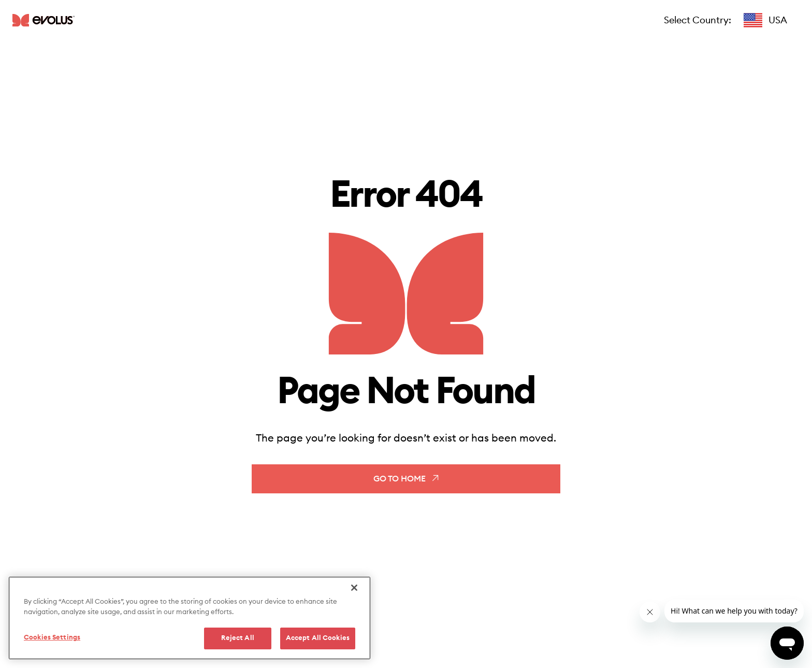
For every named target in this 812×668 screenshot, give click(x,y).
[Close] (354, 588)
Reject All (238, 638)
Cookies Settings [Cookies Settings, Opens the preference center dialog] (52, 638)
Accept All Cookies (318, 638)
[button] (765, 20)
